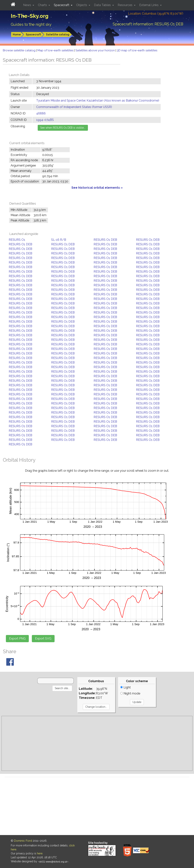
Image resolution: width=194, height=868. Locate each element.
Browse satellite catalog (20, 50)
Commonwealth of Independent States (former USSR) (74, 107)
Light (126, 687)
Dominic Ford (23, 841)
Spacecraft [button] (62, 5)
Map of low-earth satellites (56, 50)
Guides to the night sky (31, 24)
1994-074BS (45, 120)
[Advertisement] (97, 743)
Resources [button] (125, 5)
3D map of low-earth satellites (137, 50)
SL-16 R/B (59, 240)
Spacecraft (33, 34)
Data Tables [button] (103, 5)
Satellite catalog (58, 34)
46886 (41, 113)
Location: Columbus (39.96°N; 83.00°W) (156, 14)
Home (17, 34)
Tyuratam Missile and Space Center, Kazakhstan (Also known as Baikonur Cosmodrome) (98, 100)
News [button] (27, 5)
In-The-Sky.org (30, 16)
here (40, 853)
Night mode (130, 693)
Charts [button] (43, 5)
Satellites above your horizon (95, 50)
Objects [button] (82, 5)
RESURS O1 (17, 240)
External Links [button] (149, 5)
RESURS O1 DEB (105, 240)
